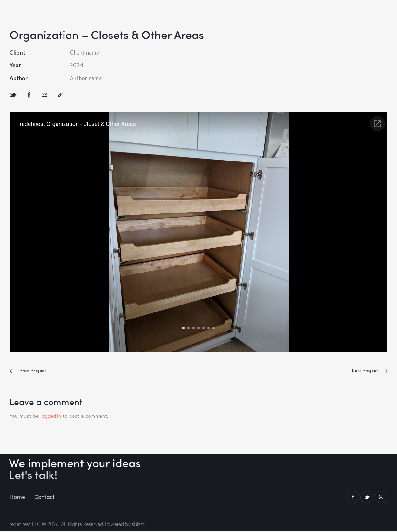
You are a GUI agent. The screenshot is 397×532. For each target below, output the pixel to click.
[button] (60, 95)
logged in (51, 417)
